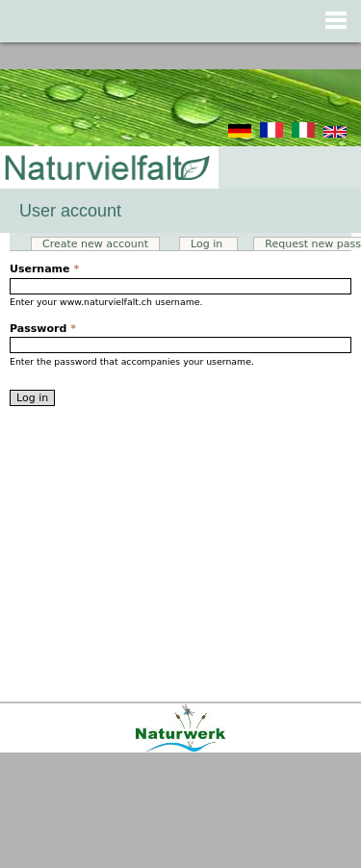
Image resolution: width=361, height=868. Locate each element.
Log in (214, 244)
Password (43, 329)
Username (44, 269)
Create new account (95, 244)
